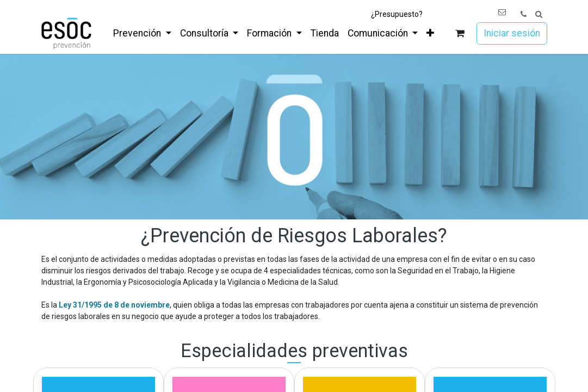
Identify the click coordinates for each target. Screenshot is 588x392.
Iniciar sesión (512, 33)
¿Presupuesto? (397, 14)
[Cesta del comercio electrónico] (459, 33)
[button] (539, 14)
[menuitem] (142, 33)
